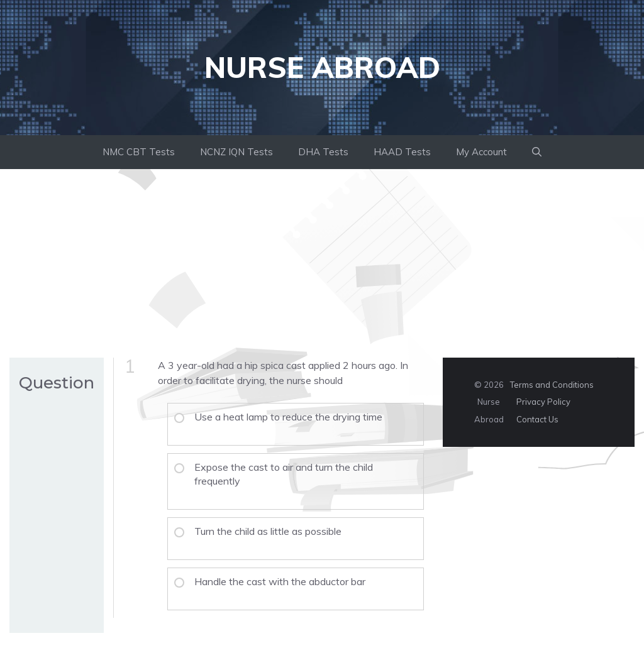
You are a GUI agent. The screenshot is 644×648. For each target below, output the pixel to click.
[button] (537, 152)
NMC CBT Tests (139, 152)
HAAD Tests (402, 152)
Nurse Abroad (322, 67)
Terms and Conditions (552, 385)
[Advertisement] (322, 263)
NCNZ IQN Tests (236, 152)
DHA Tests (323, 152)
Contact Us (537, 419)
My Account (481, 152)
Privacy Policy (543, 402)
